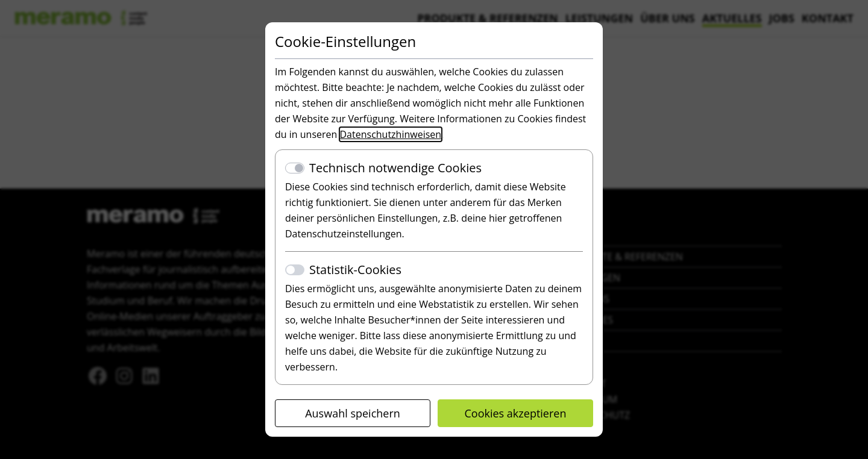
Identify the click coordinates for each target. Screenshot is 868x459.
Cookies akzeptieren (516, 413)
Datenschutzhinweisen (391, 134)
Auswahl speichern (353, 413)
